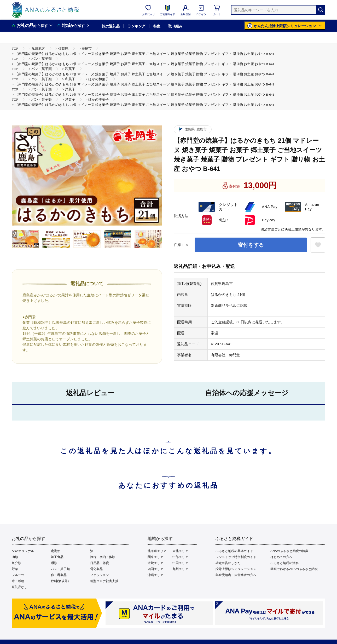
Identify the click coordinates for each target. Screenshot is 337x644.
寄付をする (251, 245)
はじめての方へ (281, 557)
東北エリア (180, 551)
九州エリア (180, 569)
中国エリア (180, 563)
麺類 (54, 563)
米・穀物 (18, 581)
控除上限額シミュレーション (236, 569)
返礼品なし (20, 587)
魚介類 (16, 563)
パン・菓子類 (60, 569)
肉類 (15, 557)
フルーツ (18, 575)
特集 (157, 26)
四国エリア (155, 569)
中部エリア (180, 557)
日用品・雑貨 (100, 563)
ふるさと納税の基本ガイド (234, 551)
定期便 (56, 551)
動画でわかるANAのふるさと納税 (294, 569)
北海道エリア (157, 551)
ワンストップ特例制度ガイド (236, 557)
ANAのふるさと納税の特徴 (289, 551)
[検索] (321, 10)
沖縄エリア (155, 575)
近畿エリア (155, 563)
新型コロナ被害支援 (104, 581)
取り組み (175, 26)
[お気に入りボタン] (318, 245)
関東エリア (155, 557)
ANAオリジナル (23, 551)
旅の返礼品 (111, 26)
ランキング (136, 26)
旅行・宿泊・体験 (103, 557)
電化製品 (96, 569)
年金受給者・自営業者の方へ (236, 575)
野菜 (15, 569)
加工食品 (57, 557)
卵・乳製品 (59, 575)
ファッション (100, 575)
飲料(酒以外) (60, 581)
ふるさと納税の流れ (284, 563)
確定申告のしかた (228, 563)
